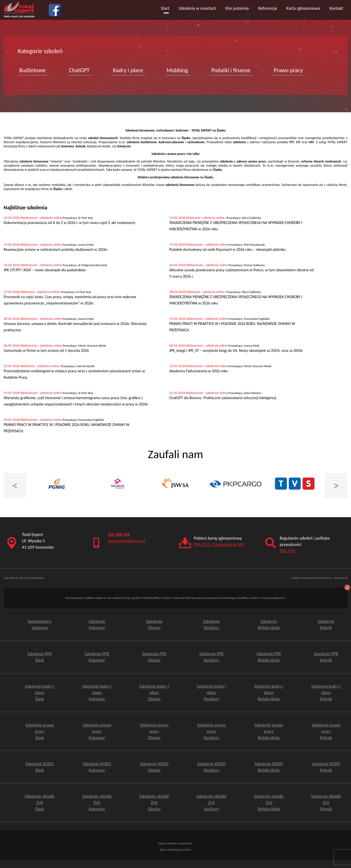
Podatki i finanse (231, 70)
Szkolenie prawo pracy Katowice (97, 731)
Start (165, 8)
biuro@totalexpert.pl (127, 541)
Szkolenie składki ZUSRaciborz (211, 803)
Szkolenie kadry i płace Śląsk (40, 693)
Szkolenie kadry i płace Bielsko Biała (269, 693)
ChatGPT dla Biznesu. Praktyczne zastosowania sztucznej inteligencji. (223, 398)
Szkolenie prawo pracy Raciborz (211, 731)
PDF (197, 545)
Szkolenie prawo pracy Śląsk (39, 731)
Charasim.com (324, 578)
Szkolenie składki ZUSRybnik (326, 803)
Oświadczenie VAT (229, 545)
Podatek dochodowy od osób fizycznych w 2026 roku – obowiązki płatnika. (228, 249)
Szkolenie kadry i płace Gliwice (154, 693)
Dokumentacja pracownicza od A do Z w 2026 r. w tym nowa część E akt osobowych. (70, 223)
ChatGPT (79, 70)
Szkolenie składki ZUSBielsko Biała (269, 803)
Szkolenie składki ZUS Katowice (97, 803)
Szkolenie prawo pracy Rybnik (326, 731)
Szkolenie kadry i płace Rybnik (326, 693)
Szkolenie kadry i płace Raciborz (211, 693)
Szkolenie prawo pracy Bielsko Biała (269, 731)
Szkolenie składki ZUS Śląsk (39, 803)
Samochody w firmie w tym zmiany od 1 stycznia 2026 (46, 350)
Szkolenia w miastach (197, 8)
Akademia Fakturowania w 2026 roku (199, 371)
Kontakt (336, 8)
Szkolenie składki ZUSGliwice (154, 803)
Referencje (268, 8)
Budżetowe (32, 70)
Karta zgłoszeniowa (303, 8)
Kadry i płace (128, 70)
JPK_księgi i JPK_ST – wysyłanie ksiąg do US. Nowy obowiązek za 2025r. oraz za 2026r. (236, 350)
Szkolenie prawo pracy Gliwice (154, 731)
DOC (206, 545)
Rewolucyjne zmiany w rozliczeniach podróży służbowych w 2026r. (56, 249)
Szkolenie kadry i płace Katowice (97, 693)
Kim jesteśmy (237, 8)
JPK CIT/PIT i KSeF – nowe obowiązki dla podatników (45, 270)
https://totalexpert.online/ (175, 850)
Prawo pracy (288, 70)
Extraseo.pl (341, 578)
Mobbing (177, 70)
